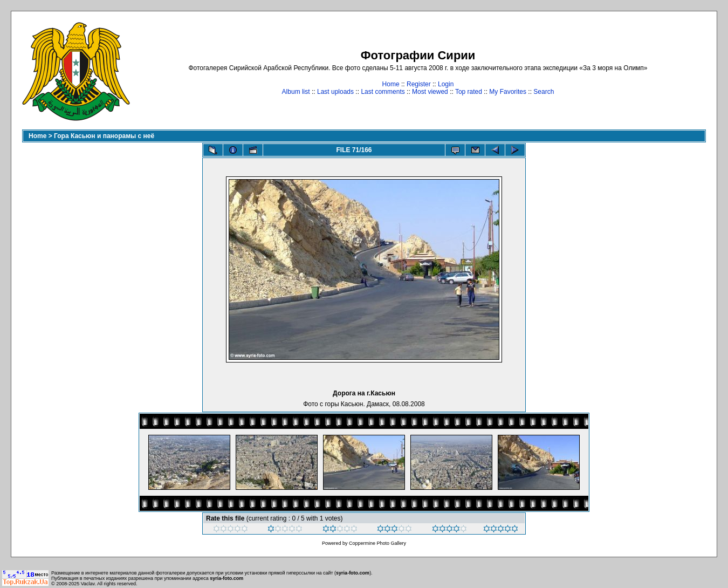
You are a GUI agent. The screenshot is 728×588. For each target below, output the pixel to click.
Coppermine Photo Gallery (377, 543)
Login (446, 84)
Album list (296, 92)
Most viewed (430, 92)
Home (391, 84)
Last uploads (335, 92)
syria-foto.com (353, 573)
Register (419, 84)
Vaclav (88, 584)
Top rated (469, 92)
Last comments (383, 92)
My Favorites (508, 92)
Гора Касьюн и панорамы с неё (104, 136)
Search (544, 92)
